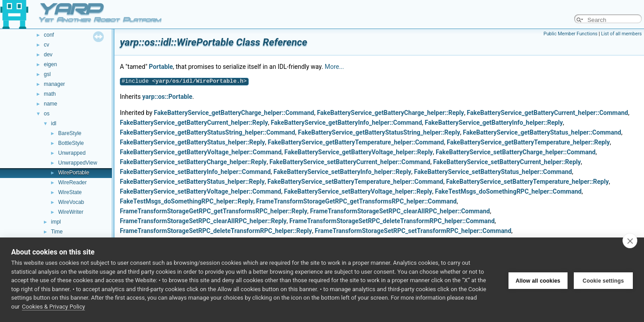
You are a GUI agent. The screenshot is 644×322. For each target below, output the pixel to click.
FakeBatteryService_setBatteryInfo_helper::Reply (343, 172)
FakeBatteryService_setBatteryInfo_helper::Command (195, 172)
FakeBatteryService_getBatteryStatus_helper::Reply (193, 142)
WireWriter (71, 212)
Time (57, 232)
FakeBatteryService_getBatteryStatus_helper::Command (542, 132)
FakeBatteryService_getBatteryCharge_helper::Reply (391, 113)
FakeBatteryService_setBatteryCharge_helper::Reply (193, 162)
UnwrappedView (78, 163)
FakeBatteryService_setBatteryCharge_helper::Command (516, 152)
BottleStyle (71, 143)
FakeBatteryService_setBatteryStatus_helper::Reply (192, 182)
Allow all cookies (538, 280)
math (50, 94)
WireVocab (71, 202)
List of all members (621, 34)
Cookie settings (603, 280)
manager (54, 84)
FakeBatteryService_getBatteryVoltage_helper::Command (201, 152)
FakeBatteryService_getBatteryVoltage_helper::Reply (359, 152)
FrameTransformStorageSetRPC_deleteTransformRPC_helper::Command (392, 221)
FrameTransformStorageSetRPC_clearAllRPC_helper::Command (400, 211)
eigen (50, 64)
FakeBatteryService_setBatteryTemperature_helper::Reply (527, 182)
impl (56, 222)
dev (48, 55)
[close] (630, 241)
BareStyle (70, 133)
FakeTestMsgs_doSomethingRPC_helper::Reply (186, 201)
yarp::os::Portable (167, 97)
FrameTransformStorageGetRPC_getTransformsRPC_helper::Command (356, 201)
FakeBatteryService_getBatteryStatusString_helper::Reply (379, 132)
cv (47, 45)
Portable (161, 67)
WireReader (72, 182)
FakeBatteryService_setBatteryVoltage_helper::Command (201, 191)
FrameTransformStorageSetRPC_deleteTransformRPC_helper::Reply (216, 231)
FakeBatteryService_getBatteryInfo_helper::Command (346, 123)
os (47, 114)
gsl (47, 74)
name (51, 104)
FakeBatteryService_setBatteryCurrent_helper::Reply (507, 162)
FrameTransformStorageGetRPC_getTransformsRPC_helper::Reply (214, 211)
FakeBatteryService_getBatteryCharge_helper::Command (234, 113)
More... (334, 67)
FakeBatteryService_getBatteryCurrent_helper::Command (548, 113)
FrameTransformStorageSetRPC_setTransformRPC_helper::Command (413, 231)
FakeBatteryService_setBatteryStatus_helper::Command (493, 172)
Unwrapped (72, 153)
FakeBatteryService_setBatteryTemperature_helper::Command (355, 182)
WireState (70, 192)
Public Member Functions (570, 34)
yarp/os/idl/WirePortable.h (199, 81)
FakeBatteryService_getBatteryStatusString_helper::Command (208, 132)
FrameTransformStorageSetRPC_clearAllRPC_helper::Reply (203, 221)
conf (49, 35)
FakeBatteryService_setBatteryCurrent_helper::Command (350, 162)
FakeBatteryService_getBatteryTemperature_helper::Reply (528, 142)
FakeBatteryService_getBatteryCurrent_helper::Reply (194, 123)
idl (54, 123)
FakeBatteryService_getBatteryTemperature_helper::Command (356, 142)
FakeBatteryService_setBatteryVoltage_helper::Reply (358, 191)
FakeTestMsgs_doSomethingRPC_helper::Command (508, 191)
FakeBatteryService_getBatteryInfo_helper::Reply (494, 123)
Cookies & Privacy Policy (53, 307)
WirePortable (74, 173)
